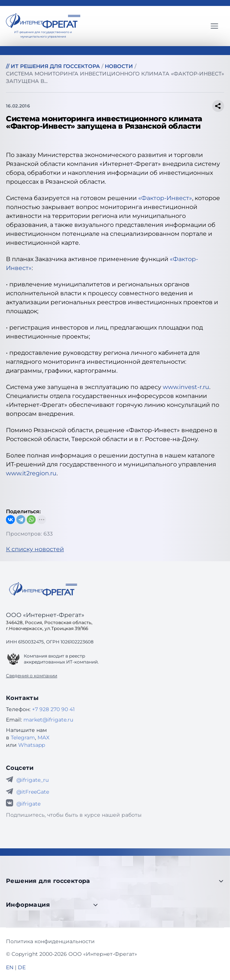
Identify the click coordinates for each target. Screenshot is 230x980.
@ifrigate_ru (33, 780)
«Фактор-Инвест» (165, 198)
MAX (43, 738)
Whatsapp (32, 745)
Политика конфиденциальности (50, 941)
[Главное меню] (214, 26)
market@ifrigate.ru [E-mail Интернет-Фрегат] (48, 720)
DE (22, 967)
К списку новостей (35, 549)
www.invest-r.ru (186, 387)
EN (10, 967)
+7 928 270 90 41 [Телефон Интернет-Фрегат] (53, 709)
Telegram (23, 738)
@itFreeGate (33, 792)
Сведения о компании (32, 676)
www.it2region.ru (31, 473)
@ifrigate (28, 804)
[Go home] (43, 589)
